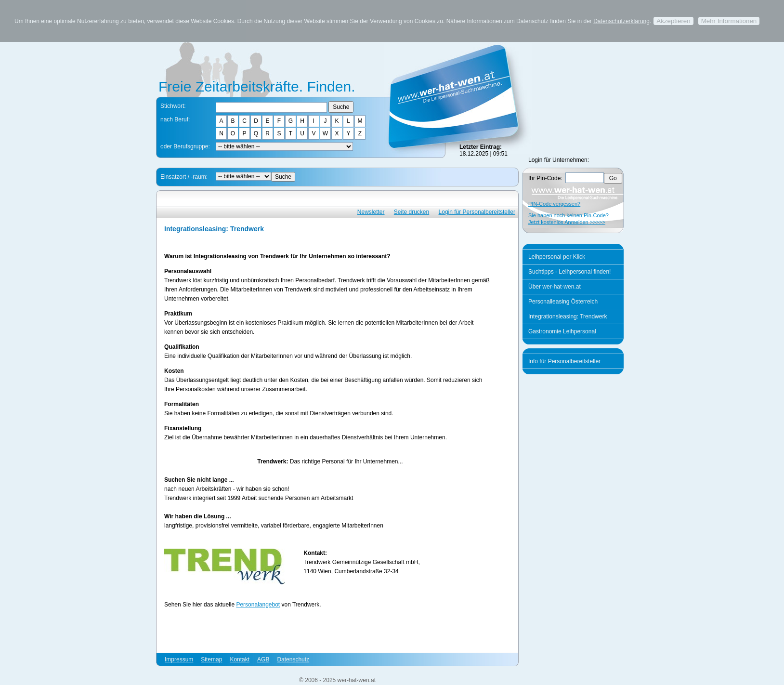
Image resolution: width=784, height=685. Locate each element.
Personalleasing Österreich (563, 302)
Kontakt (240, 659)
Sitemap (211, 659)
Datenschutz (293, 659)
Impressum (179, 659)
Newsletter (371, 212)
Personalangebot (258, 605)
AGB (263, 659)
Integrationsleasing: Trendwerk (568, 316)
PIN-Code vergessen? (554, 204)
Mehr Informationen (729, 21)
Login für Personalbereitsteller (477, 212)
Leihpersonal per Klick (557, 257)
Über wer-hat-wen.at (555, 287)
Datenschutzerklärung (621, 21)
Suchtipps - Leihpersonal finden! (569, 272)
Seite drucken (412, 212)
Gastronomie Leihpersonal (562, 331)
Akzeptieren (673, 21)
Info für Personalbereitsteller (564, 361)
